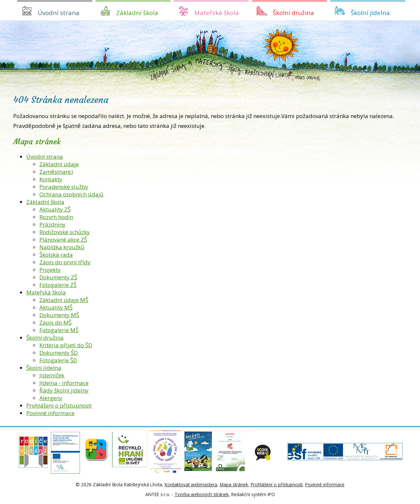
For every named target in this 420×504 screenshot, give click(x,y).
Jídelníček (52, 375)
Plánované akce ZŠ (63, 240)
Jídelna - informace (64, 383)
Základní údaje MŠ (64, 300)
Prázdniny (52, 224)
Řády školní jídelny (64, 390)
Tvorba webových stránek (202, 494)
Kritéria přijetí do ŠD (66, 345)
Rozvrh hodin (56, 217)
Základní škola (137, 13)
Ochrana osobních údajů (71, 194)
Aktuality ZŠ (55, 209)
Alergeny (51, 398)
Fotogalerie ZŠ (58, 285)
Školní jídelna (370, 13)
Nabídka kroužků (62, 247)
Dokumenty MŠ (59, 315)
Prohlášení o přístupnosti (59, 405)
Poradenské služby (64, 187)
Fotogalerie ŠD (58, 360)
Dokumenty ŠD (59, 353)
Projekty (50, 270)
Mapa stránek (234, 484)
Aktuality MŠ (56, 307)
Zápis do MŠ (55, 323)
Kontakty (51, 179)
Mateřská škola (217, 13)
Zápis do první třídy (65, 262)
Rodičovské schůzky (65, 232)
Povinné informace (50, 413)
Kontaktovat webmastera (191, 484)
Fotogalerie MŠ (59, 330)
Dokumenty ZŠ (58, 277)
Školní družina (293, 13)
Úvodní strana (59, 13)
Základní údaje (59, 164)
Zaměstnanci (56, 172)
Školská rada (56, 255)
